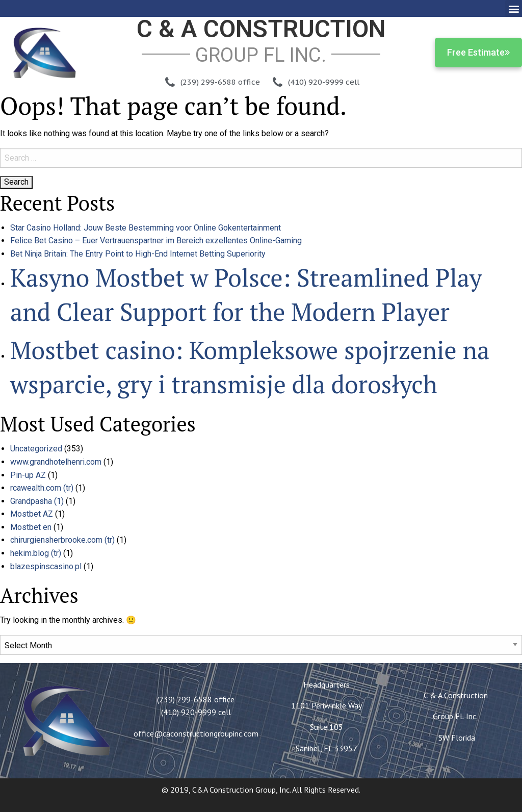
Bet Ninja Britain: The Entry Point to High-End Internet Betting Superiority (138, 254)
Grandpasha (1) (37, 501)
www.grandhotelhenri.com (56, 462)
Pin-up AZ (28, 475)
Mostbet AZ (32, 514)
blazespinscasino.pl (46, 566)
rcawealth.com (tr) (42, 488)
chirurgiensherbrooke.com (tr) (62, 540)
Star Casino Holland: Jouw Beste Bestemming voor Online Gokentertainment (146, 228)
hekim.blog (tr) (36, 553)
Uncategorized (36, 449)
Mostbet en (31, 527)
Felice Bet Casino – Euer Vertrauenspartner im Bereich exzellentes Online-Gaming (156, 240)
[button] (514, 8)
